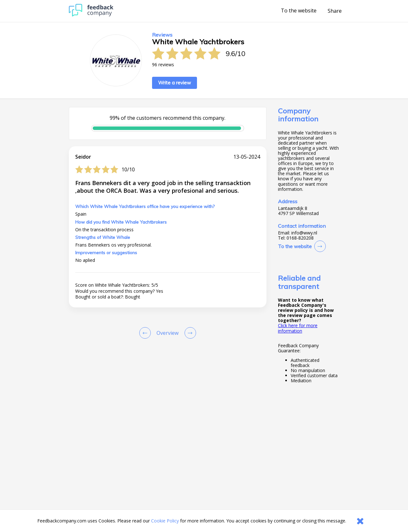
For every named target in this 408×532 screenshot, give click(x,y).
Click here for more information (298, 328)
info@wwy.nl (304, 233)
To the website (299, 11)
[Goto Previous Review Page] (146, 333)
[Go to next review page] (189, 333)
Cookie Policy (165, 521)
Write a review (175, 83)
